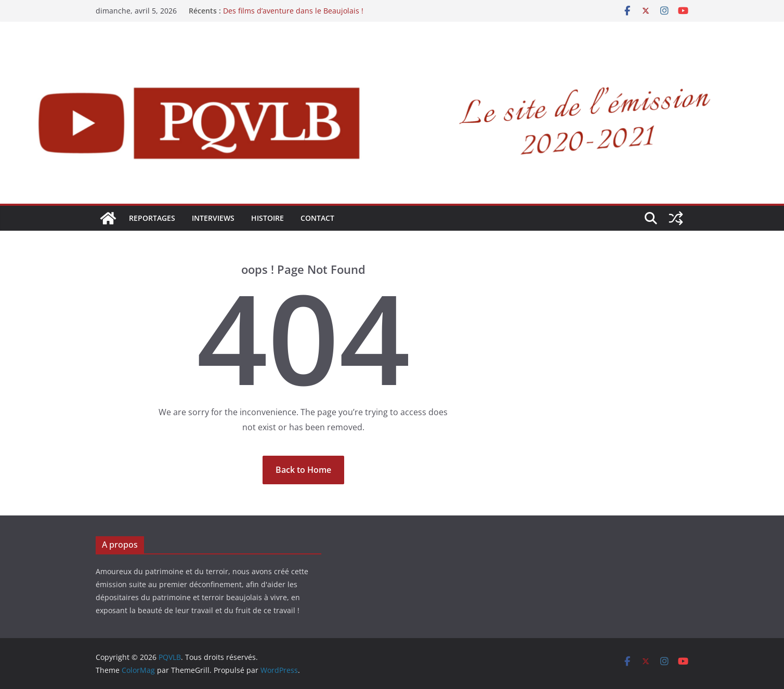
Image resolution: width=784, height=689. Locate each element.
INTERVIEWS (213, 218)
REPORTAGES (152, 218)
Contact (317, 218)
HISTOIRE (267, 218)
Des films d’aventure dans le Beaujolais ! (293, 11)
